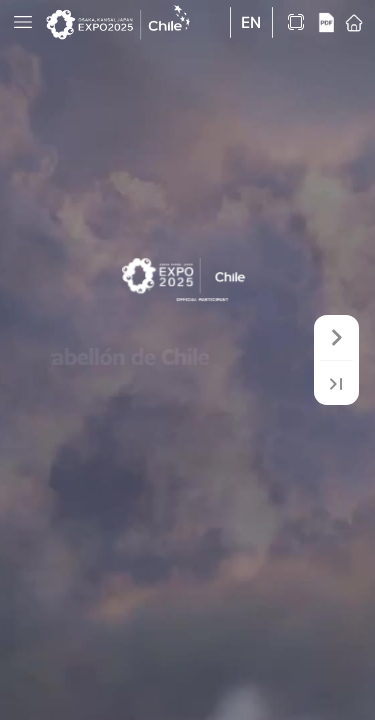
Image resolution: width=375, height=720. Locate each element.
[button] (23, 22)
